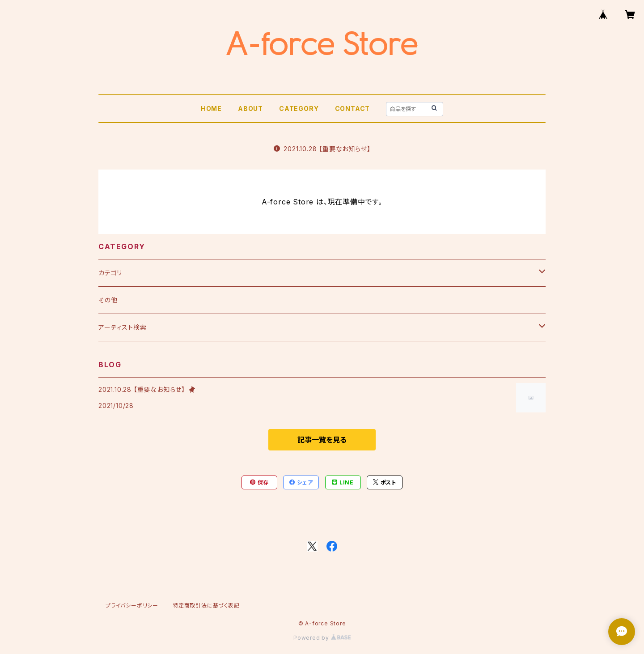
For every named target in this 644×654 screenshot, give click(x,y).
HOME (211, 108)
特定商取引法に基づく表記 (206, 605)
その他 (108, 300)
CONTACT (353, 108)
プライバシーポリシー (132, 605)
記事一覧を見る (322, 440)
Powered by (322, 638)
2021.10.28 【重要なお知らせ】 (322, 149)
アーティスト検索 (122, 327)
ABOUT (250, 108)
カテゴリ (110, 273)
